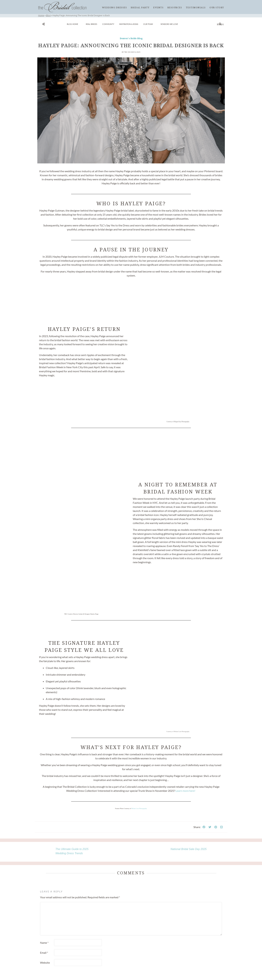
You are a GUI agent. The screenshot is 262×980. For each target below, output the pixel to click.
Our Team (148, 24)
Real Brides (91, 24)
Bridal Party (140, 8)
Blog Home (73, 24)
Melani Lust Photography (139, 808)
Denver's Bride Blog (131, 38)
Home (41, 15)
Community (108, 24)
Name (44, 943)
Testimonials (196, 8)
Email (44, 953)
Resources (175, 8)
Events (158, 8)
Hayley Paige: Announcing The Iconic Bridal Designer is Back (131, 46)
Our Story (217, 8)
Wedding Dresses (115, 8)
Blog (220, 24)
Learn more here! (185, 791)
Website (45, 963)
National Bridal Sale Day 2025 (189, 849)
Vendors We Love (169, 24)
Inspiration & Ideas (129, 24)
